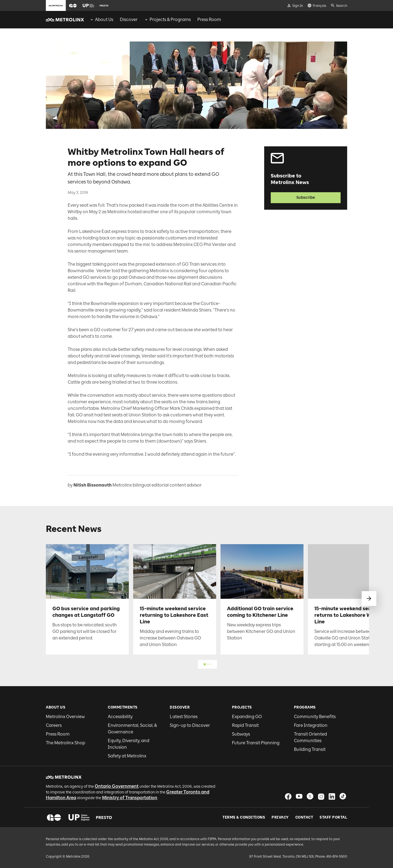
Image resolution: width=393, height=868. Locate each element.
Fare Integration (311, 725)
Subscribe (306, 198)
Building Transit (310, 749)
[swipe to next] (369, 599)
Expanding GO (247, 717)
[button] (73, 6)
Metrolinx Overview (65, 717)
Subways (241, 734)
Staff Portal (333, 817)
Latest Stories (184, 717)
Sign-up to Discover (190, 725)
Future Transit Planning (256, 743)
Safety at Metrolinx (127, 756)
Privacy (280, 817)
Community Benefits (315, 717)
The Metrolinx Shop (65, 743)
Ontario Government (117, 786)
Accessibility (120, 717)
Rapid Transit (245, 725)
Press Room (58, 734)
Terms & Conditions (244, 817)
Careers (54, 725)
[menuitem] (101, 20)
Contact (304, 817)
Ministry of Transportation (130, 798)
